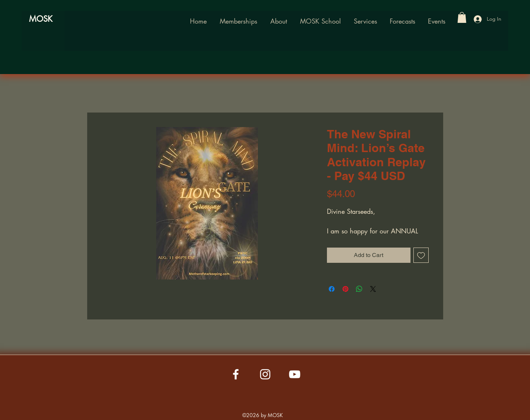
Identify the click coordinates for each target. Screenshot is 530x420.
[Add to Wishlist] (421, 255)
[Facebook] (236, 374)
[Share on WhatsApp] (359, 289)
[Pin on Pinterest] (345, 289)
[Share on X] (373, 289)
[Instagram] (265, 374)
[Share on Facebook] (332, 289)
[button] (320, 21)
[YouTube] (295, 374)
